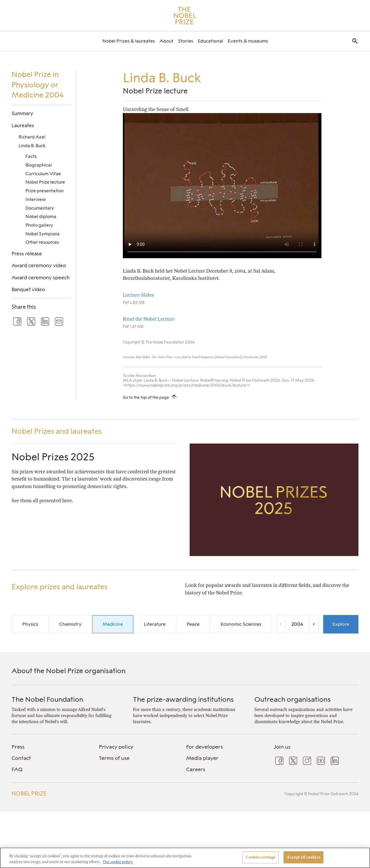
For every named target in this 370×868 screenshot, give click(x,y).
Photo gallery (39, 225)
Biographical (39, 165)
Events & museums (248, 41)
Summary (22, 113)
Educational (210, 41)
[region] (185, 858)
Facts (31, 156)
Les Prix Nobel (140, 357)
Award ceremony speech (41, 278)
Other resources (42, 242)
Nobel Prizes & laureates (129, 41)
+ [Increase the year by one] (314, 624)
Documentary (40, 208)
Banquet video (28, 289)
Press (18, 747)
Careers (196, 769)
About (166, 41)
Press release (27, 254)
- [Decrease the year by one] (281, 624)
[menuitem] (129, 41)
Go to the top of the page (146, 397)
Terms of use (114, 758)
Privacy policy (116, 747)
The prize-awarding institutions (183, 699)
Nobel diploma (41, 216)
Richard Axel (32, 137)
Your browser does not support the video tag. (222, 186)
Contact (21, 758)
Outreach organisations (293, 699)
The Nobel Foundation (47, 699)
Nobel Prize (29, 794)
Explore (341, 624)
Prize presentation (45, 191)
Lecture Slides (138, 295)
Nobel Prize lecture (45, 182)
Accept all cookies (303, 857)
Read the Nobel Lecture (149, 319)
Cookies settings (261, 857)
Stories (186, 41)
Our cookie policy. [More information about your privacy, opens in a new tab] (118, 862)
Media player (202, 758)
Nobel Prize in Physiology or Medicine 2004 (38, 85)
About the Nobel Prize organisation (69, 671)
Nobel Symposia (42, 234)
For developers (205, 747)
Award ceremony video (39, 265)
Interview (36, 199)
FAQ (17, 769)
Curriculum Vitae (43, 174)
